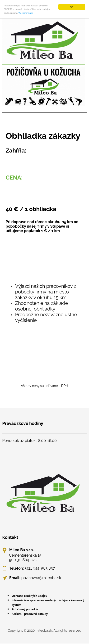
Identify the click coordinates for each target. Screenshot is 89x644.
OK (72, 7)
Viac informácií (26, 13)
